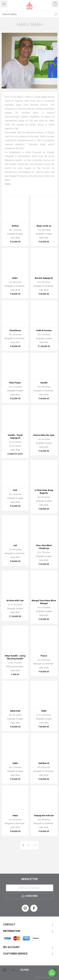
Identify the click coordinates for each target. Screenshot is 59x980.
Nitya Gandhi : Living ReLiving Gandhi (15, 657)
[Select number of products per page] (4, 970)
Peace (44, 656)
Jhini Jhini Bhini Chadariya (44, 547)
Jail (15, 545)
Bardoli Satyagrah (44, 278)
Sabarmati (15, 711)
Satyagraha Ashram (44, 815)
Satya (15, 815)
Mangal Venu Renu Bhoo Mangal (44, 602)
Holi (15, 490)
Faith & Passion (44, 330)
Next (35, 845)
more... (8, 184)
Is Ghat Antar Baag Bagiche (44, 492)
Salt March (44, 763)
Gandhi (44, 383)
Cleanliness (15, 330)
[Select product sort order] (13, 970)
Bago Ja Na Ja (44, 226)
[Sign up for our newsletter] (30, 888)
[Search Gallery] (26, 14)
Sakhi (44, 711)
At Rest (15, 226)
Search (56, 14)
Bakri (15, 278)
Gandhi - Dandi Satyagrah (15, 436)
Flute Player (15, 383)
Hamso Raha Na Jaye (44, 435)
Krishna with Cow (15, 600)
